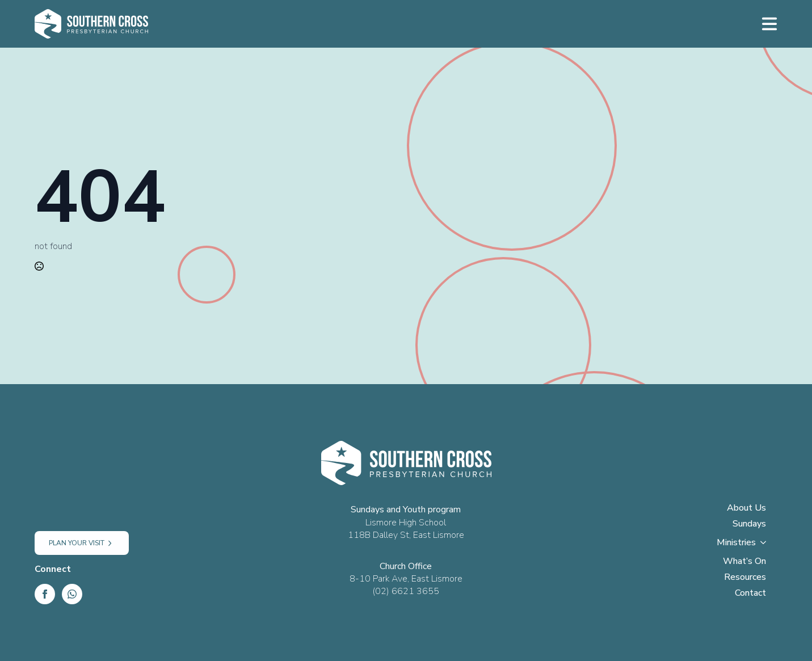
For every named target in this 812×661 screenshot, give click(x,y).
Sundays (749, 525)
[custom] (72, 594)
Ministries (736, 543)
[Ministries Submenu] (767, 546)
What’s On (744, 562)
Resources (745, 578)
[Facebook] (45, 594)
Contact (750, 594)
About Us (746, 509)
